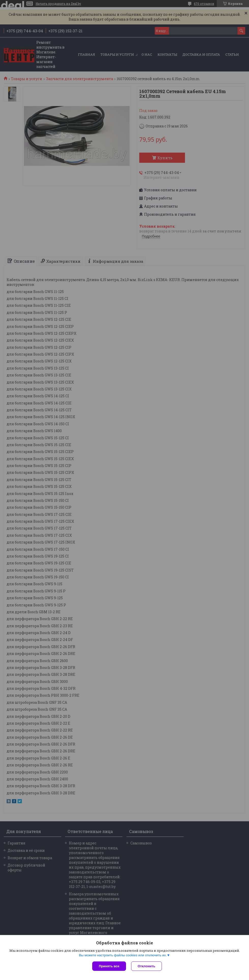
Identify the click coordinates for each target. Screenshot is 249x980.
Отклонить (146, 966)
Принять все (109, 966)
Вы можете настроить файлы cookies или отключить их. (123, 955)
